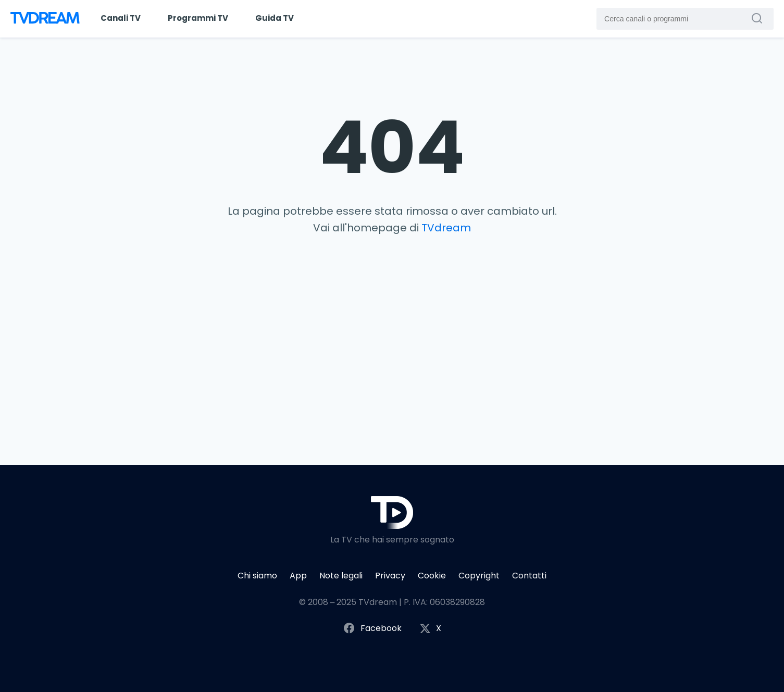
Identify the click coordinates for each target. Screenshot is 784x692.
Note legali (341, 576)
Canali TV (121, 18)
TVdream (446, 228)
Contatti (529, 576)
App (298, 576)
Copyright (479, 576)
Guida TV (275, 18)
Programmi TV (198, 18)
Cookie (432, 576)
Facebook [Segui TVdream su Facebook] (372, 629)
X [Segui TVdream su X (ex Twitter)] (430, 629)
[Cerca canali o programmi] (760, 18)
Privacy (390, 576)
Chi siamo (257, 576)
